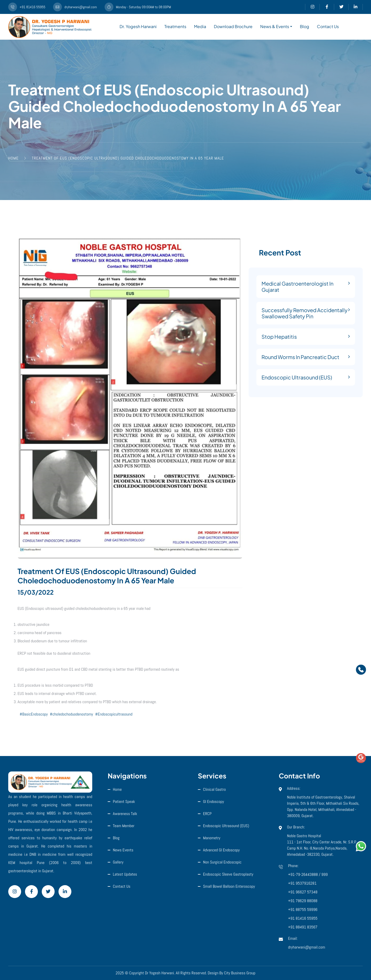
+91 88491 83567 (303, 927)
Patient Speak (124, 802)
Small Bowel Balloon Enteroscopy (229, 886)
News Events (123, 850)
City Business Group (240, 973)
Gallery (118, 862)
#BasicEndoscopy (34, 714)
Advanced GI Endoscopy (221, 850)
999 (324, 874)
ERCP (207, 814)
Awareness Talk (125, 814)
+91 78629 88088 (303, 901)
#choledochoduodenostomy (71, 714)
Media (200, 26)
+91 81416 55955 (303, 918)
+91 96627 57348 (303, 892)
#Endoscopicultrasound (114, 714)
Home (117, 789)
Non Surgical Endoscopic (222, 862)
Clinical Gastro (214, 789)
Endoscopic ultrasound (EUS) (226, 826)
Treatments (175, 26)
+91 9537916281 (302, 883)
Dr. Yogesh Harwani (138, 26)
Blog (305, 26)
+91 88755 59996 (303, 910)
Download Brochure (233, 26)
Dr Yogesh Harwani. (160, 973)
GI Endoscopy (213, 802)
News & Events (275, 26)
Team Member (124, 826)
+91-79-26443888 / (305, 874)
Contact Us (328, 26)
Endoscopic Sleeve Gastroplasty (228, 874)
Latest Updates (125, 874)
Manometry (212, 838)
